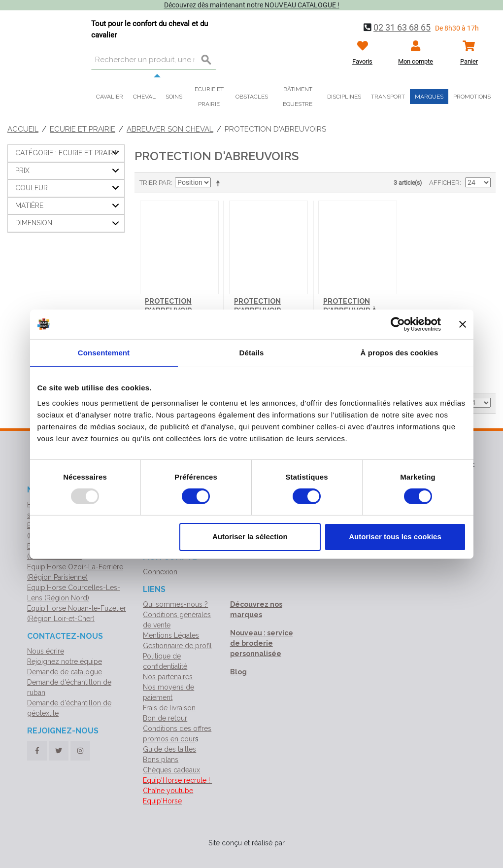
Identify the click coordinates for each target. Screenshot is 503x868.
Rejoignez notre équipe (65, 661)
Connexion (160, 572)
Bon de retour (165, 718)
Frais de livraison (169, 708)
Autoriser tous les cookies (395, 537)
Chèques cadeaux (171, 770)
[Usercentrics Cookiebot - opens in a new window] (398, 324)
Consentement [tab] (104, 352)
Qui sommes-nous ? (175, 604)
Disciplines (344, 97)
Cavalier (110, 97)
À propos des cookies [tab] (400, 352)
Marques (429, 97)
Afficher (444, 183)
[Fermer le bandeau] (463, 324)
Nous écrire (46, 651)
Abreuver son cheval (170, 129)
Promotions (472, 97)
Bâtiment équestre (298, 97)
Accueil (23, 129)
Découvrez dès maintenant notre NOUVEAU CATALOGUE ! (252, 5)
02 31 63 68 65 (402, 27)
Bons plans (161, 760)
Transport (388, 97)
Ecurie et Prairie (83, 129)
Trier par (155, 183)
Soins (174, 97)
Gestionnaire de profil (177, 646)
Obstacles (252, 97)
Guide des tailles (169, 749)
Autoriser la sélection (250, 537)
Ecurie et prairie (209, 97)
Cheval (144, 97)
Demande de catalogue (65, 672)
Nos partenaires (168, 677)
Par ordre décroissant (220, 183)
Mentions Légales (171, 635)
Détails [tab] (252, 352)
